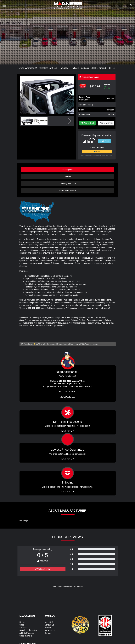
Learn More (104, 141)
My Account (50, 630)
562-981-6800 (34, 308)
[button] (70, 95)
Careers (48, 633)
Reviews (67, 177)
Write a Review (43, 569)
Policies (48, 628)
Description (68, 170)
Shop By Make (26, 636)
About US (49, 622)
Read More (67, 459)
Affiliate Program (27, 633)
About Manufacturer (67, 190)
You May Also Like (67, 184)
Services (23, 628)
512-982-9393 (94, 305)
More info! (110, 99)
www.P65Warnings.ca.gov (87, 344)
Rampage (110, 110)
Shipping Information (28, 630)
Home (22, 622)
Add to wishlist (106, 123)
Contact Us (49, 625)
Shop (22, 625)
